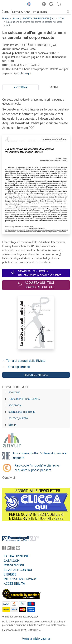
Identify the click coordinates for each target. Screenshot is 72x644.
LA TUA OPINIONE (16, 556)
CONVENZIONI (14, 565)
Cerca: (6, 12)
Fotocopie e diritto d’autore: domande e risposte (40, 456)
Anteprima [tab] (20, 87)
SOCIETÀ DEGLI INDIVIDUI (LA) (38, 19)
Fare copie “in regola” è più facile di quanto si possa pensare (37, 468)
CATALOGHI (12, 561)
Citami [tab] (54, 87)
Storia (12, 425)
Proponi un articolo (36, 375)
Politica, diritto (18, 418)
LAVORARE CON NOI (18, 570)
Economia (14, 393)
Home (5, 19)
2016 (61, 19)
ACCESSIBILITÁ (14, 584)
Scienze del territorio (22, 412)
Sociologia (15, 405)
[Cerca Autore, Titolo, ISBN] (38, 12)
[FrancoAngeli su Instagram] (13, 548)
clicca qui (25, 73)
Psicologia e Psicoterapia (24, 399)
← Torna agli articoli (16, 367)
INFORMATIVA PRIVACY (20, 579)
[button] (28, 5)
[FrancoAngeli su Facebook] (4, 548)
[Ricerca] (68, 12)
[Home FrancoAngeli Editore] (13, 5)
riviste (16, 19)
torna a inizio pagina (36, 639)
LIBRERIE (10, 574)
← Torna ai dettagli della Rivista (24, 361)
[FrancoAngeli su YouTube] (18, 548)
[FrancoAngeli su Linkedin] (9, 548)
